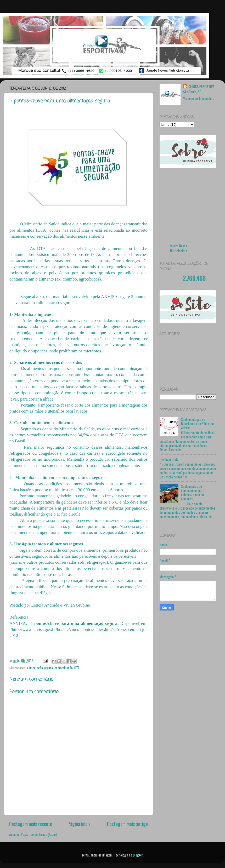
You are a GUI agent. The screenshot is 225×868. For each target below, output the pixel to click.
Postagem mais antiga (127, 824)
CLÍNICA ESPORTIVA (201, 87)
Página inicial (80, 824)
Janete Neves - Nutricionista (180, 248)
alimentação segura (40, 668)
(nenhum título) (170, 459)
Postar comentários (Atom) (39, 834)
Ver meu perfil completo (199, 98)
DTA (77, 668)
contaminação (64, 668)
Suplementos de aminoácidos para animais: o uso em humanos (193, 493)
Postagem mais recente (31, 824)
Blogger (138, 855)
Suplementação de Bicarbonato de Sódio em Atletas (197, 424)
